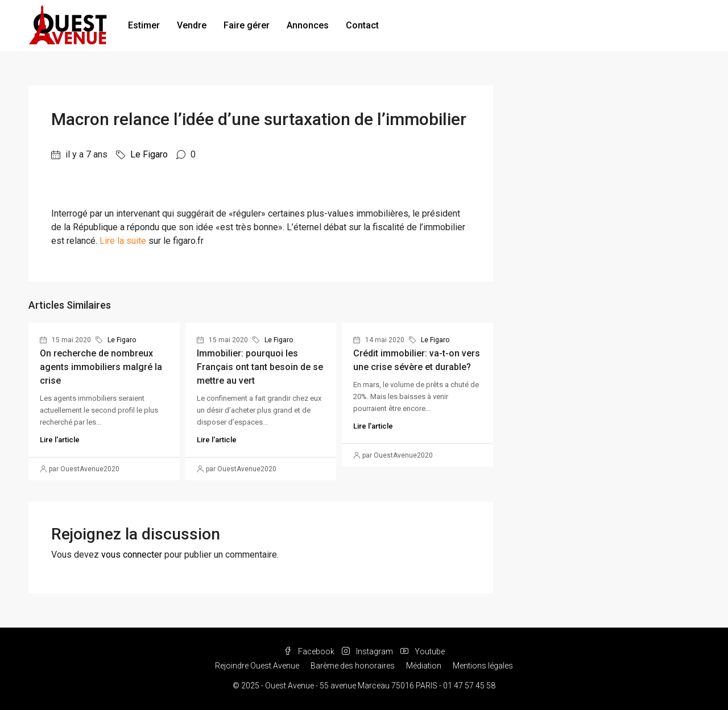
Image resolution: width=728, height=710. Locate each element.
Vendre (192, 25)
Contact (362, 25)
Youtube (423, 651)
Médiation (424, 666)
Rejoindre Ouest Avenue (257, 666)
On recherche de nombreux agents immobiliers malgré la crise (101, 367)
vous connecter (132, 555)
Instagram (368, 651)
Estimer (144, 25)
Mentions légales (483, 666)
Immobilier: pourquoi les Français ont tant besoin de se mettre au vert (260, 367)
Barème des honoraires (353, 666)
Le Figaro (149, 154)
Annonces (308, 25)
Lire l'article (60, 440)
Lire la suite (123, 241)
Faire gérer (247, 25)
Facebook (310, 651)
